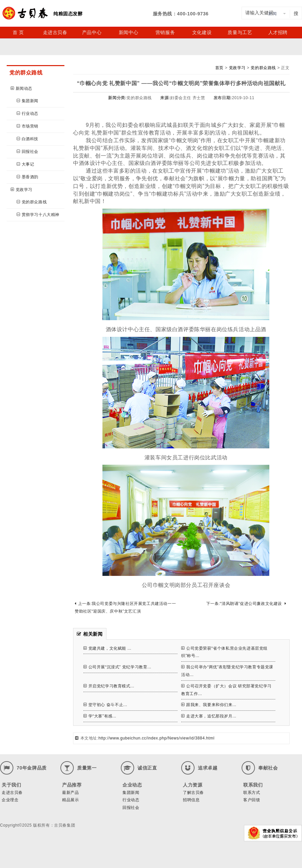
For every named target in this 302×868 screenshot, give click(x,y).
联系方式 (252, 793)
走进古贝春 (55, 32)
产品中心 (92, 32)
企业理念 (10, 800)
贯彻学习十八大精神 (38, 215)
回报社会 (28, 152)
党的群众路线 (32, 202)
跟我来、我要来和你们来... (209, 705)
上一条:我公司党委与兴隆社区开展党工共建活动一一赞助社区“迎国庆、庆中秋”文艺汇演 (125, 607)
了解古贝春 (193, 793)
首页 (219, 68)
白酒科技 (28, 139)
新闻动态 (22, 88)
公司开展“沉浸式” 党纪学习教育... (117, 667)
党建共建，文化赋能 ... (107, 648)
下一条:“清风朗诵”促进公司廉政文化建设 (246, 604)
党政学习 (22, 190)
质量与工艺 (240, 32)
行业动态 (28, 114)
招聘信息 (191, 800)
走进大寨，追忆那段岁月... (209, 716)
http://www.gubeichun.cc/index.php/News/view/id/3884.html (157, 738)
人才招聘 (278, 32)
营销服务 (165, 32)
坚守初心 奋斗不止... (105, 705)
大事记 (25, 164)
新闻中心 (128, 32)
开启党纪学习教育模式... (109, 686)
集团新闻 (28, 101)
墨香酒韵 (28, 177)
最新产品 (70, 793)
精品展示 (70, 800)
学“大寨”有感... (100, 716)
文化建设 (202, 32)
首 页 (18, 32)
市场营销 (28, 126)
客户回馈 (252, 800)
